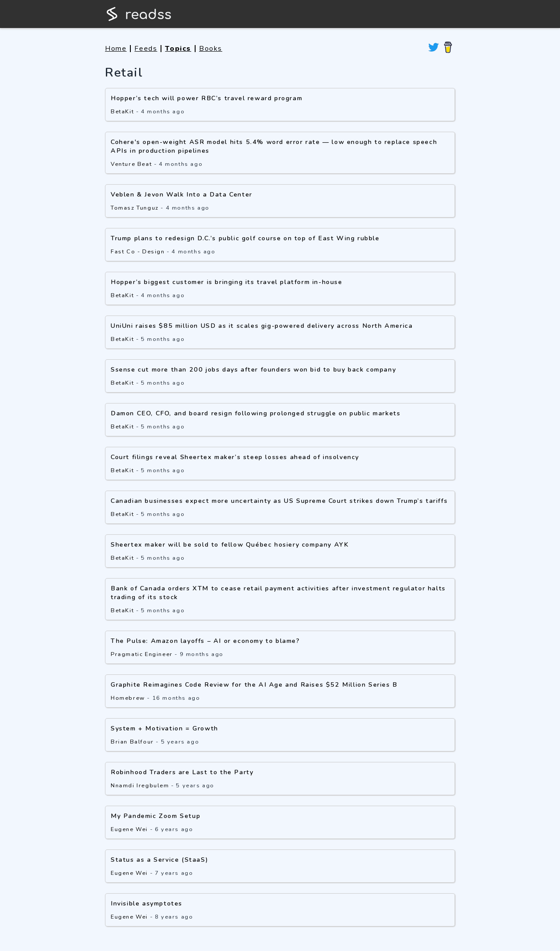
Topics (178, 49)
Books (211, 49)
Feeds (146, 49)
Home (116, 49)
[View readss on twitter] (434, 49)
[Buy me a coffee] (448, 49)
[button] (280, 492)
